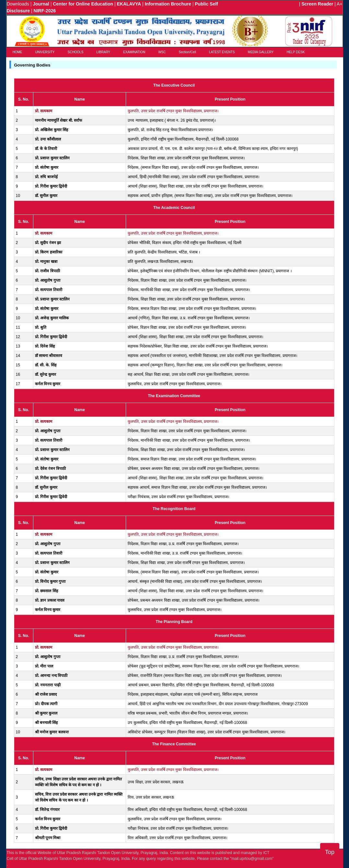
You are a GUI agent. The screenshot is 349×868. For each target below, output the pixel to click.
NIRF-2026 (45, 11)
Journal (41, 4)
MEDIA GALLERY (261, 52)
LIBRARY (103, 52)
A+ (340, 4)
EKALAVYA (129, 4)
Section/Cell (187, 52)
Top (330, 852)
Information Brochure (168, 4)
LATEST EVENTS (222, 52)
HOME (17, 52)
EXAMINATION (134, 52)
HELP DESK (296, 52)
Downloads (18, 4)
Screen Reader (317, 4)
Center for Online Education (83, 4)
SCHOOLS (76, 52)
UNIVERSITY (45, 52)
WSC (162, 52)
